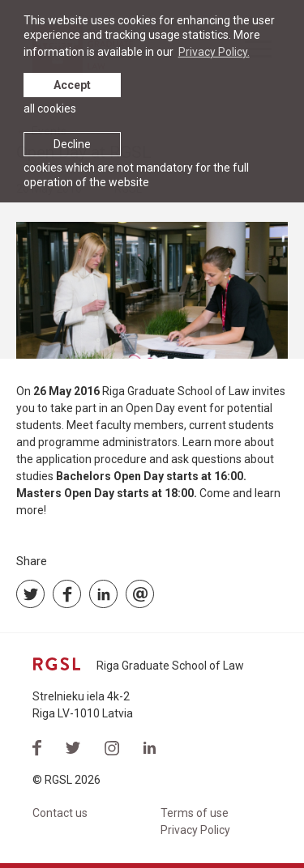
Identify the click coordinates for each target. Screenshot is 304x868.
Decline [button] (72, 144)
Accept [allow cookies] (72, 85)
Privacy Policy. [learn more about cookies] (214, 52)
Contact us (60, 813)
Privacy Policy (195, 830)
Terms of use (195, 813)
